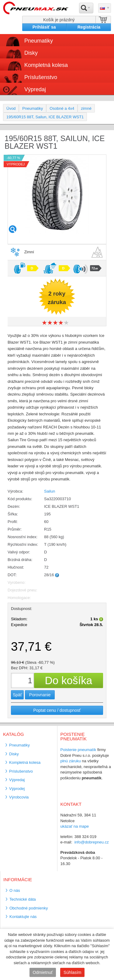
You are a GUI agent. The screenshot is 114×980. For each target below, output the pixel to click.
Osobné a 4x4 (62, 108)
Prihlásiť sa (44, 27)
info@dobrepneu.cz (92, 842)
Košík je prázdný (59, 20)
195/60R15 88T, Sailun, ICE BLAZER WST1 (45, 117)
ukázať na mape (75, 826)
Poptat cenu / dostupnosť (57, 710)
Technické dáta (23, 899)
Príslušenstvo (41, 77)
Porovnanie (40, 695)
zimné (86, 108)
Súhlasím (72, 972)
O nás (15, 890)
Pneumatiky (39, 41)
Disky (31, 53)
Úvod (11, 108)
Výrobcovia (19, 797)
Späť (17, 695)
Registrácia (89, 27)
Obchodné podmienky (29, 908)
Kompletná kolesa (46, 65)
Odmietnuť (43, 972)
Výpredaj (35, 89)
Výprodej (17, 789)
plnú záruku (71, 761)
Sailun (50, 491)
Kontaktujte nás (23, 917)
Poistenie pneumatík (78, 750)
